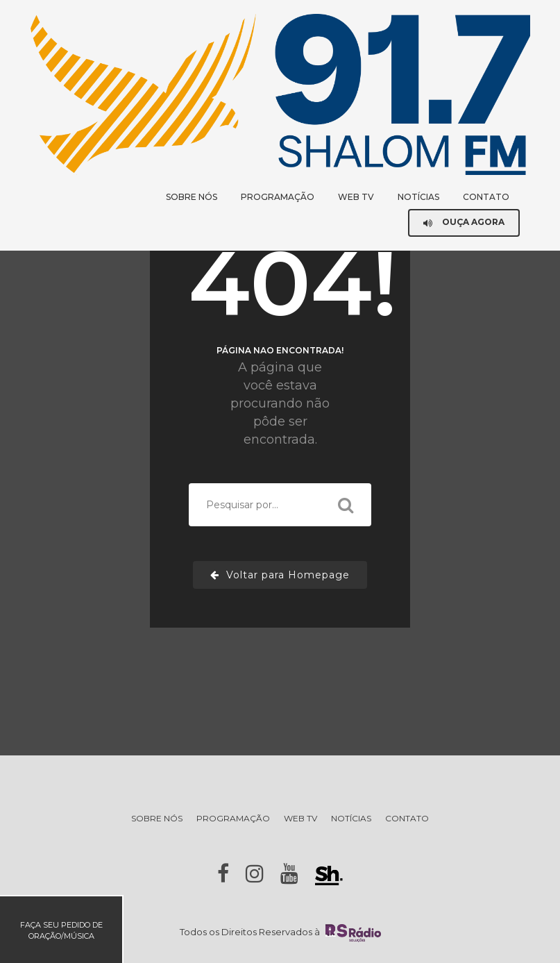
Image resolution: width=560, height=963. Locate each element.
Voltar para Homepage (280, 575)
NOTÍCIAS (418, 197)
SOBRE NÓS (192, 197)
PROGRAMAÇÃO (278, 197)
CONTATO (486, 197)
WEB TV (356, 197)
